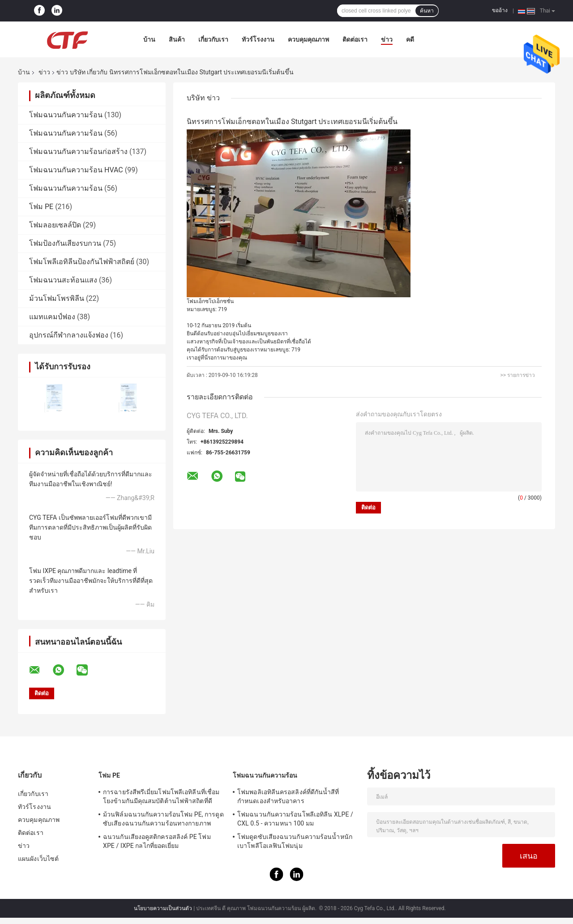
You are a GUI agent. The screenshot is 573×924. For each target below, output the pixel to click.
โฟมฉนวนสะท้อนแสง (63, 280)
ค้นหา (427, 11)
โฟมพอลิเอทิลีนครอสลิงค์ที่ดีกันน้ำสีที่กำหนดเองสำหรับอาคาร (288, 796)
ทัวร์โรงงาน (258, 39)
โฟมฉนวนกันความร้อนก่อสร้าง (78, 152)
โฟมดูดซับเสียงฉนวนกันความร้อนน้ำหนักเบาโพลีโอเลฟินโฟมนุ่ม (295, 841)
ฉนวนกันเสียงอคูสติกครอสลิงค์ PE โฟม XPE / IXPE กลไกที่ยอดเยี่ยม (157, 841)
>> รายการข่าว (517, 375)
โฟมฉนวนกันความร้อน (66, 115)
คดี (410, 39)
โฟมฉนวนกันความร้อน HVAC (76, 170)
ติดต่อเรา (355, 39)
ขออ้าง (500, 10)
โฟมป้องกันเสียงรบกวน (65, 243)
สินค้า (177, 39)
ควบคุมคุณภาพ (308, 39)
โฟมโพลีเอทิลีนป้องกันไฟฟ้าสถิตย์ (82, 262)
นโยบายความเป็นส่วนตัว (163, 908)
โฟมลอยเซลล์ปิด (55, 225)
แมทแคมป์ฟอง (52, 317)
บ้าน (149, 39)
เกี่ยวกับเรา (213, 39)
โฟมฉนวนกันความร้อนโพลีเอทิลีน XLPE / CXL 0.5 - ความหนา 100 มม (295, 819)
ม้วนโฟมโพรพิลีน (57, 298)
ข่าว (387, 39)
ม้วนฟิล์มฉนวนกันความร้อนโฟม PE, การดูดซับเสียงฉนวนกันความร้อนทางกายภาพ (163, 819)
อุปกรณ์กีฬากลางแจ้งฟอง (69, 335)
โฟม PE (41, 207)
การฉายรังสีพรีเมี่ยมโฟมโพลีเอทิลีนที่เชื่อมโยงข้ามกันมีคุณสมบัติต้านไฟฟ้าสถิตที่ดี (161, 796)
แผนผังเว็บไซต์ (38, 859)
